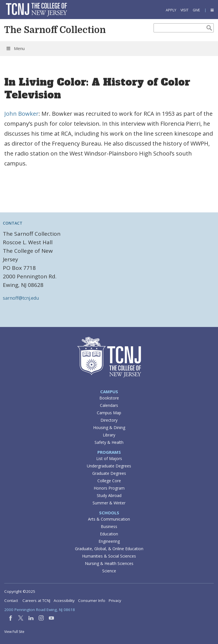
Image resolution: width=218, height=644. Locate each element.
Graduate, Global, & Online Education (109, 549)
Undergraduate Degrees (109, 466)
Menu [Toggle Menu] (15, 48)
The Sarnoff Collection (55, 30)
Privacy (115, 600)
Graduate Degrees (109, 473)
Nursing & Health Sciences (109, 563)
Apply (171, 10)
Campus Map (109, 413)
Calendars (109, 405)
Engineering (109, 541)
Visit (185, 10)
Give (196, 10)
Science (109, 571)
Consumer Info (92, 600)
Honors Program (109, 488)
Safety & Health (109, 442)
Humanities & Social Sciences (109, 556)
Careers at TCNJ (36, 600)
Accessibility (64, 600)
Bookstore (109, 398)
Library (109, 435)
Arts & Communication (109, 519)
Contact (11, 600)
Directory (109, 420)
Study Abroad (109, 495)
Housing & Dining (109, 427)
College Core (109, 481)
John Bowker (21, 114)
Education (109, 534)
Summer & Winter (109, 503)
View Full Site (14, 632)
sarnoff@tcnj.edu (21, 298)
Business (109, 526)
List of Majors (109, 458)
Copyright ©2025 (20, 591)
